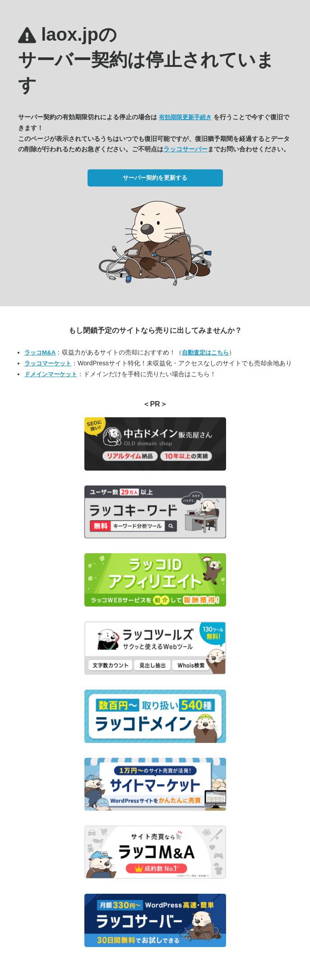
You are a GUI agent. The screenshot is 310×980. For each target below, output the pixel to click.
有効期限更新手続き (185, 117)
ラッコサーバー (185, 149)
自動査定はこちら (205, 352)
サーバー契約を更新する (155, 178)
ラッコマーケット (48, 363)
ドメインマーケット (51, 374)
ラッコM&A (40, 352)
